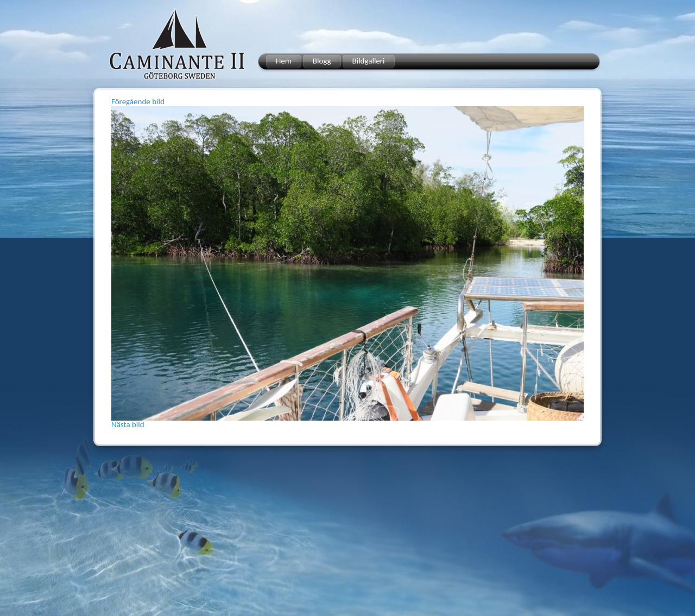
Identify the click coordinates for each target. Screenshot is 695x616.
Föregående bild (138, 101)
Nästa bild (128, 424)
